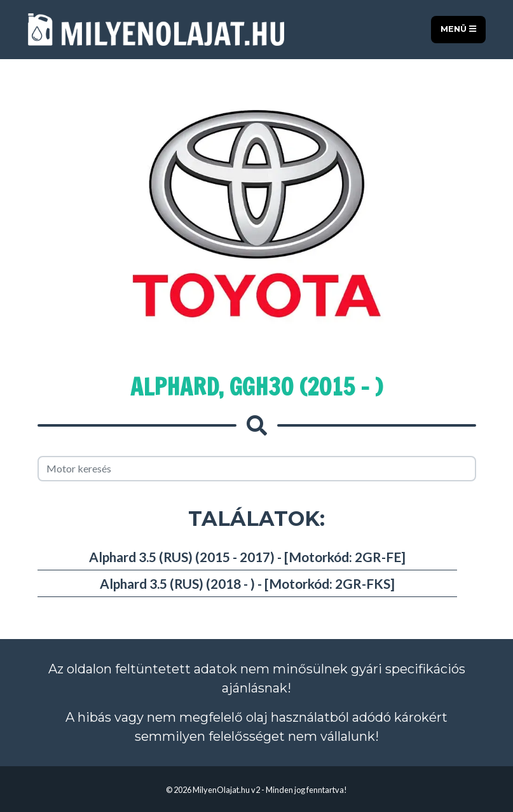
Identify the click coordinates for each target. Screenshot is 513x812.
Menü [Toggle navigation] (458, 29)
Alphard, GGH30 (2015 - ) (256, 387)
